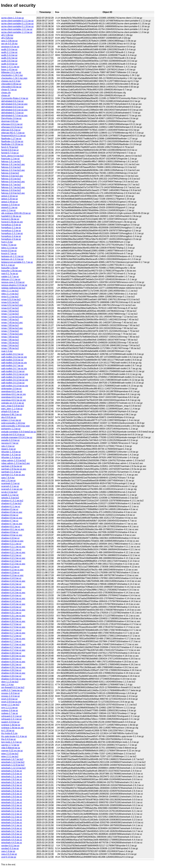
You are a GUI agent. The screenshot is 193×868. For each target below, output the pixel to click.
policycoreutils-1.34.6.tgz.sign (16, 426)
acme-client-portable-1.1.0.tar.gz (17, 32)
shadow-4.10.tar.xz (10, 538)
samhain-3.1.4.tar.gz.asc (13, 475)
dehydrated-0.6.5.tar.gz (13, 107)
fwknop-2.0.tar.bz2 (10, 173)
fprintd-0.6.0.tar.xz (10, 150)
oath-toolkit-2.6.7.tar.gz (12, 365)
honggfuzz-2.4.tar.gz (11, 236)
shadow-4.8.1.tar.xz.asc (13, 529)
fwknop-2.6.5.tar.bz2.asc (13, 182)
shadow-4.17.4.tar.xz (11, 647)
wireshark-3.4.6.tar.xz (12, 828)
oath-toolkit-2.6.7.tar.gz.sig (14, 368)
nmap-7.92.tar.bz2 (10, 343)
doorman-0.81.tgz (10, 121)
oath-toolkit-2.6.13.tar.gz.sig (15, 386)
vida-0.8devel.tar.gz (11, 748)
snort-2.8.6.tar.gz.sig (11, 702)
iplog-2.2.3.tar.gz (9, 248)
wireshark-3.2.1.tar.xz (12, 811)
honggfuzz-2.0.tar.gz (11, 225)
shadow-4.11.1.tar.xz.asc (13, 547)
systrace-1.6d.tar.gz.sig (13, 728)
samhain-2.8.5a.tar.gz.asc (14, 469)
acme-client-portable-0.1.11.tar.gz (17, 21)
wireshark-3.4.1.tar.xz (12, 825)
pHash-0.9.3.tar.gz (10, 411)
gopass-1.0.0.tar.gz (11, 205)
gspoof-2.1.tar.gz (9, 207)
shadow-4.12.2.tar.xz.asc (13, 558)
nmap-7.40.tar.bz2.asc (12, 322)
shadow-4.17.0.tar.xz (11, 624)
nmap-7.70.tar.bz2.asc (12, 334)
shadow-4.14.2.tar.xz (11, 584)
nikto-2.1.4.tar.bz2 (10, 294)
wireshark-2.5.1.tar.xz (12, 777)
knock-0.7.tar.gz (9, 253)
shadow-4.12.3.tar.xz (11, 561)
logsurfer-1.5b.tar (10, 268)
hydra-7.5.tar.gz (9, 245)
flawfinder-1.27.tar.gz (11, 139)
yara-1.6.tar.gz (8, 851)
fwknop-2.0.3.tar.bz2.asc (13, 170)
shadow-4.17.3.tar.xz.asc (13, 644)
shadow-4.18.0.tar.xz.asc (13, 656)
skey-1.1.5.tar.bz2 (10, 682)
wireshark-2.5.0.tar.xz (12, 774)
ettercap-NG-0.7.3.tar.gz (13, 133)
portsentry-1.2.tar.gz (11, 429)
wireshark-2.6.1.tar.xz (12, 782)
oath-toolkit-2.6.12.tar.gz (13, 377)
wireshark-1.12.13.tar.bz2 (14, 768)
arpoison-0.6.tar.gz (10, 47)
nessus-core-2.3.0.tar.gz (13, 282)
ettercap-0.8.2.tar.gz (11, 130)
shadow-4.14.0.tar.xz (11, 578)
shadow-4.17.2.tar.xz (11, 636)
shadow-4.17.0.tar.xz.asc (13, 627)
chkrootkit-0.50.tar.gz (11, 87)
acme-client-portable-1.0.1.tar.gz (17, 29)
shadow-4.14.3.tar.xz (11, 590)
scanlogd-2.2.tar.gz (11, 483)
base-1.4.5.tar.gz (9, 70)
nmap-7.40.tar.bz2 (10, 320)
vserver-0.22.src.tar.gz (12, 751)
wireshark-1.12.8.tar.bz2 (13, 765)
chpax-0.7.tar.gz (9, 90)
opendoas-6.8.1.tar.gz (12, 391)
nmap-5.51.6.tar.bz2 (11, 299)
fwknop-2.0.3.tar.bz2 (11, 167)
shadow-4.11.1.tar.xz (11, 544)
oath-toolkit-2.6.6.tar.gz (12, 360)
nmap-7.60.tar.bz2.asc (12, 328)
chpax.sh (6, 95)
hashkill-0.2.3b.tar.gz (11, 216)
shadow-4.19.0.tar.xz (11, 659)
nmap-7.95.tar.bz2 (10, 348)
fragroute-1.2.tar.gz (11, 159)
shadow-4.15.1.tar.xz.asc (13, 616)
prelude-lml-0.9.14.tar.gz (13, 435)
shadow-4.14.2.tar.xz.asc (13, 587)
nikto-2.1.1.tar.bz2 (10, 291)
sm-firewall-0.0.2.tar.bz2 (13, 687)
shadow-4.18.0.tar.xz (11, 653)
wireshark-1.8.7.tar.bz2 (12, 759)
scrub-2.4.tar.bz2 (9, 492)
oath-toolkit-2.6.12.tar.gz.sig (15, 380)
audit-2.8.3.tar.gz (9, 61)
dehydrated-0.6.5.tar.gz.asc (15, 110)
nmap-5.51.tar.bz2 (10, 302)
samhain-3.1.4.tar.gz (11, 472)
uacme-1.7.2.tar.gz (10, 745)
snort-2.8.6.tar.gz (9, 699)
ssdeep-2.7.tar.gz (10, 713)
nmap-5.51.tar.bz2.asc (12, 305)
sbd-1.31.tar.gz (9, 481)
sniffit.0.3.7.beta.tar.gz (12, 690)
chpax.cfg (6, 93)
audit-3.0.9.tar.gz (9, 64)
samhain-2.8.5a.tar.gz (12, 466)
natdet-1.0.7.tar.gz (10, 277)
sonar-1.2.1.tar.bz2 (10, 705)
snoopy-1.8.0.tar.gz (11, 693)
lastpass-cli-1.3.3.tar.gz (12, 259)
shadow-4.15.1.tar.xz (11, 613)
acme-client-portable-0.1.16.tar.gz (17, 26)
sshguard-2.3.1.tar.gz (12, 716)
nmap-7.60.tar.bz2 (10, 325)
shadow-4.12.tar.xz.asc (12, 570)
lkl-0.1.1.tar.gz (8, 265)
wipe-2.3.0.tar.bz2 (10, 754)
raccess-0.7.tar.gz (10, 443)
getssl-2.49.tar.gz (10, 202)
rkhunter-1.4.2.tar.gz (11, 455)
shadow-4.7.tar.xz (10, 521)
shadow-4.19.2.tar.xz (11, 664)
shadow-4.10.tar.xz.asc (12, 541)
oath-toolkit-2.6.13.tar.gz (13, 383)
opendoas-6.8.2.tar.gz (12, 397)
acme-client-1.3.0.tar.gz (13, 18)
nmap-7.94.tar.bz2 (10, 345)
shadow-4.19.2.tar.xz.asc (13, 667)
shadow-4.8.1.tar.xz (11, 527)
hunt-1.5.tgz (7, 242)
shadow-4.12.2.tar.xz (11, 555)
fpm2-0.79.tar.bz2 (10, 147)
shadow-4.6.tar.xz (10, 515)
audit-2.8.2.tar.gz (9, 58)
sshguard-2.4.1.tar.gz (12, 719)
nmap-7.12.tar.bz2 (10, 314)
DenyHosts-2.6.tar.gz (11, 118)
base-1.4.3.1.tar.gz (10, 67)
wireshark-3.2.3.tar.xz (12, 817)
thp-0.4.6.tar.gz (9, 739)
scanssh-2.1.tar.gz (10, 486)
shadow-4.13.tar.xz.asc (12, 575)
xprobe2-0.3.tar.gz (10, 848)
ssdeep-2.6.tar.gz (10, 710)
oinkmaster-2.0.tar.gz (11, 389)
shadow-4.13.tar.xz (10, 572)
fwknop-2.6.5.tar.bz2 (11, 179)
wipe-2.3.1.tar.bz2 (10, 756)
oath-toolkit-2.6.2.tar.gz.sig (14, 357)
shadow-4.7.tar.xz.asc (12, 524)
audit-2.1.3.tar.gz (9, 52)
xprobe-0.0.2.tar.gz (10, 846)
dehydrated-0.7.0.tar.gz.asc (15, 116)
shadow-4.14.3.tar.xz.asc (13, 593)
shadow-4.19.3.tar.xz (11, 670)
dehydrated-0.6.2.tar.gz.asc (15, 104)
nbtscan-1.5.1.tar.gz (11, 279)
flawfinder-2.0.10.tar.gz (12, 141)
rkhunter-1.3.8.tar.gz (11, 452)
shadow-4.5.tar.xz (10, 509)
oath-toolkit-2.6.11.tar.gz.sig (15, 374)
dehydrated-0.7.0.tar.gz (13, 113)
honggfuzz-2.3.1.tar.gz (12, 233)
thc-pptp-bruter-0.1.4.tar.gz (14, 736)
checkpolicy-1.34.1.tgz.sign (14, 78)
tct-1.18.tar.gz (8, 731)
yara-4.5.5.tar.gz (9, 854)
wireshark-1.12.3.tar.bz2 (13, 762)
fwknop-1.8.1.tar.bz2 (11, 161)
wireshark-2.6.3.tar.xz (12, 788)
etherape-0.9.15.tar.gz (12, 127)
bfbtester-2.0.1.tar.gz (11, 72)
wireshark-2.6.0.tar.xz (12, 779)
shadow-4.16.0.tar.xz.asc (13, 621)
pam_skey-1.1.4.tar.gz (12, 409)
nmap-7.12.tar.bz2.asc (12, 317)
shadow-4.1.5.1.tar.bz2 (12, 501)
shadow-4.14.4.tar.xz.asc (13, 598)
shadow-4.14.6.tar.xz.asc (13, 610)
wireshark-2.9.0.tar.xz (12, 797)
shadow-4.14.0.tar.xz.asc (13, 581)
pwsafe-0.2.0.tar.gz (11, 440)
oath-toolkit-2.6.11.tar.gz (13, 371)
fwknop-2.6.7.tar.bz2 (11, 185)
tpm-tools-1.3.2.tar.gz (12, 742)
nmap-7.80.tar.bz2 (10, 337)
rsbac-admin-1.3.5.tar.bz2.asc (16, 463)
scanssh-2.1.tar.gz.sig (12, 489)
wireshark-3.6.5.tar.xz (12, 837)
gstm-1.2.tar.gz (9, 210)
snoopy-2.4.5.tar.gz (11, 696)
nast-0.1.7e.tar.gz (10, 274)
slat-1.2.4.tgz (8, 685)
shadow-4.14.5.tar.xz (11, 601)
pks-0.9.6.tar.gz (9, 417)
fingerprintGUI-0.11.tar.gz (14, 136)
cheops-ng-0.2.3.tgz (11, 81)
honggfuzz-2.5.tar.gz (11, 239)
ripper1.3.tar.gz (9, 449)
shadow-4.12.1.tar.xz (11, 549)
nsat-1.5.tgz (7, 351)
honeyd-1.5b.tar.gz (10, 219)
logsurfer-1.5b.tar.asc (12, 271)
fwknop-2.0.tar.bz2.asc (12, 176)
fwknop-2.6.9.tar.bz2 (11, 190)
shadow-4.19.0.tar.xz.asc (13, 662)
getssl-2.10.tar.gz (10, 196)
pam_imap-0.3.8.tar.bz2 (13, 406)
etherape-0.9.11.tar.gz (12, 124)
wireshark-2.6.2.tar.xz (12, 785)
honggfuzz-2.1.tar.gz (11, 228)
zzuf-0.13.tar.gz (9, 857)
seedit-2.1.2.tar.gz (10, 495)
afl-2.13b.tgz (7, 35)
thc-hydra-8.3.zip (9, 733)
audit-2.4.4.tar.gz (9, 55)
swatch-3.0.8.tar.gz (10, 722)
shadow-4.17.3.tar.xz (11, 641)
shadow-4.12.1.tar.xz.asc (13, 552)
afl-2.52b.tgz (7, 38)
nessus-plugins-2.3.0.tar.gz (14, 285)
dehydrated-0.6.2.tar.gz (13, 101)
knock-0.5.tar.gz (9, 251)
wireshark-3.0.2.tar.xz (12, 805)
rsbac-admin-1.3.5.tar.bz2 (14, 460)
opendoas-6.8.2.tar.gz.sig (14, 400)
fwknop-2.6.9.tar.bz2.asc (13, 193)
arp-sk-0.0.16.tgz (9, 44)
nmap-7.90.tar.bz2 (10, 340)
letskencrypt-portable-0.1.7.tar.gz (17, 262)
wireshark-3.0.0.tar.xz (12, 800)
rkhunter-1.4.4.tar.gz (11, 457)
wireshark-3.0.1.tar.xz (12, 802)
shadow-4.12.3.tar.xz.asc (13, 564)
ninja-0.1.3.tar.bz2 (10, 297)
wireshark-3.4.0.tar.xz (12, 822)
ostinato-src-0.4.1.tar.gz (13, 403)
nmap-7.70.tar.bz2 (10, 331)
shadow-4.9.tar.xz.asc (12, 535)
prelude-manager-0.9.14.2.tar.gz (17, 437)
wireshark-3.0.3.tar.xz (12, 808)
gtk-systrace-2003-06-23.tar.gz (16, 213)
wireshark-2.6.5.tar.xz (12, 794)
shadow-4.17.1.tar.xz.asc (13, 633)
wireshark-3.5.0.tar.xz (12, 834)
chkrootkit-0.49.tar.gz (11, 84)
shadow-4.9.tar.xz (10, 532)
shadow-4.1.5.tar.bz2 (11, 503)
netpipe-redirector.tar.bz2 (13, 288)
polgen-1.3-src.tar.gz (11, 420)
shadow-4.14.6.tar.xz (11, 607)
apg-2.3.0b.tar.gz (9, 41)
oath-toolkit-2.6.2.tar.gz (12, 354)
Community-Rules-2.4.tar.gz (15, 98)
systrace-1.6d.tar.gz (11, 725)
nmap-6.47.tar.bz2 (10, 308)
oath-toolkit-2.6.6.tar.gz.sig (14, 363)
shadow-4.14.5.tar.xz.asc (13, 604)
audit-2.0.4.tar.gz (9, 49)
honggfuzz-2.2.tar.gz (11, 231)
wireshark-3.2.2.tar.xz (12, 814)
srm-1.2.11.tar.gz (9, 708)
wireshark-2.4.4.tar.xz (12, 771)
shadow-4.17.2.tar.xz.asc (13, 639)
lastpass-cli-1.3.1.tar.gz (12, 256)
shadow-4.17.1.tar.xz (11, 630)
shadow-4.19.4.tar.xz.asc (13, 679)
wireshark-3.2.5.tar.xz (12, 820)
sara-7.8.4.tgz (8, 478)
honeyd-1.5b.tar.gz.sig (12, 222)
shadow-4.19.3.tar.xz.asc (13, 673)
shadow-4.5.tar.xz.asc (12, 512)
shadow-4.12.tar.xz (10, 567)
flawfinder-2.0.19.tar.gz (12, 144)
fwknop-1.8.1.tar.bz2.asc (13, 164)
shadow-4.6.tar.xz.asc (12, 518)
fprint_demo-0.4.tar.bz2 (13, 156)
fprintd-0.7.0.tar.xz (10, 153)
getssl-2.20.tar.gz (10, 199)
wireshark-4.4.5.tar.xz (12, 843)
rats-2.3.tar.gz (8, 446)
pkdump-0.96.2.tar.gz (12, 414)
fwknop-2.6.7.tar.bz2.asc (13, 187)
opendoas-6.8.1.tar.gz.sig (14, 394)
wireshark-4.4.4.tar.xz (12, 840)
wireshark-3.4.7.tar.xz (12, 831)
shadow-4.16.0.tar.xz (11, 618)
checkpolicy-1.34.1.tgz (12, 75)
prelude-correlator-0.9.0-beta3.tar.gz (19, 432)
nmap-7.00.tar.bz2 (10, 311)
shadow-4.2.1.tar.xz (11, 506)
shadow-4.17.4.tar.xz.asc (13, 650)
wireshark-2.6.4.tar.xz (12, 791)
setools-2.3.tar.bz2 (10, 498)
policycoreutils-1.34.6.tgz (13, 423)
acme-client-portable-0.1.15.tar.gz (17, 24)
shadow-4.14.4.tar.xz (11, 595)
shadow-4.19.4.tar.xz (11, 676)
